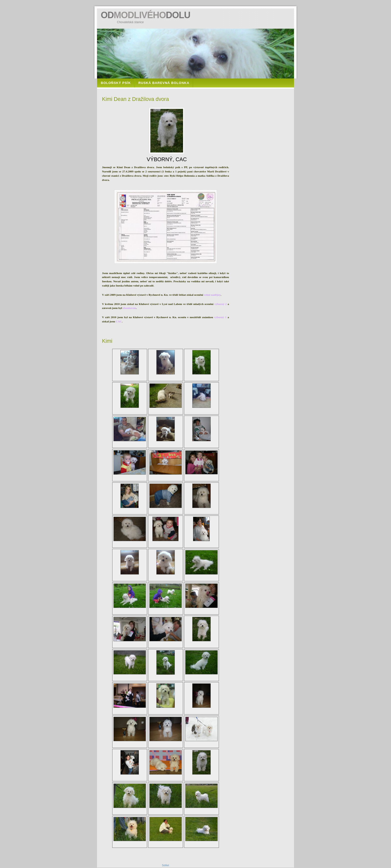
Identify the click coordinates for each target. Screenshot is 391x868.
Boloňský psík (116, 83)
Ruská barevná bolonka (164, 83)
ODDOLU (146, 15)
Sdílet (165, 865)
